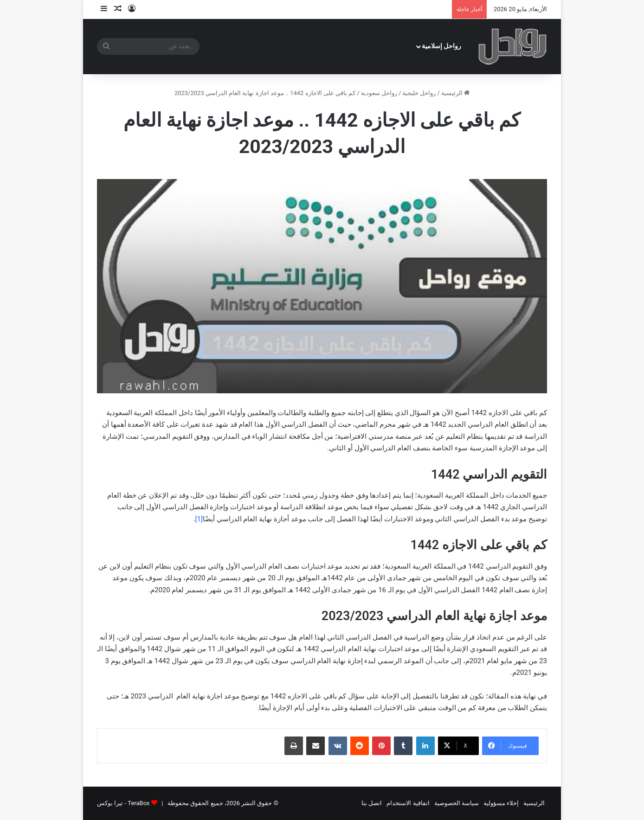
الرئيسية (455, 93)
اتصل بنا (372, 803)
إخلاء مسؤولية (501, 803)
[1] (199, 519)
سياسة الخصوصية (457, 803)
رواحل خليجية (419, 93)
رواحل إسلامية (442, 46)
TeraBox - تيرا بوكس (123, 803)
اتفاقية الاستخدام (408, 803)
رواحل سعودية (379, 93)
